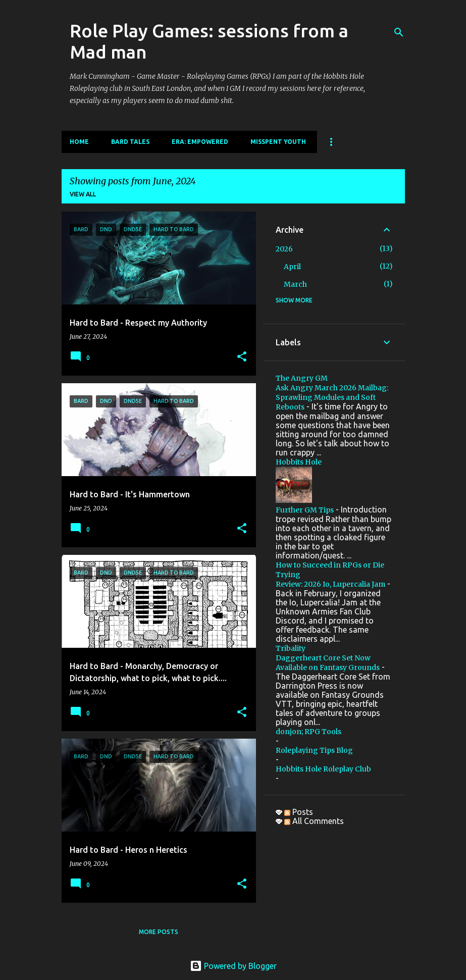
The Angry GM (302, 378)
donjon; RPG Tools (308, 732)
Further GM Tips (305, 510)
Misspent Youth (278, 142)
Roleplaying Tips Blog (314, 750)
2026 (284, 249)
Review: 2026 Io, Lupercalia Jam (330, 584)
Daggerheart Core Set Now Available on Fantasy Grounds (328, 663)
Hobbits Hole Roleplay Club (323, 769)
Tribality (291, 648)
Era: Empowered (200, 142)
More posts (159, 932)
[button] (242, 357)
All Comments (314, 821)
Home (79, 142)
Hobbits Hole (299, 462)
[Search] (399, 32)
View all (83, 194)
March (295, 284)
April (292, 267)
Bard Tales (130, 142)
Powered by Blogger (233, 966)
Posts (299, 812)
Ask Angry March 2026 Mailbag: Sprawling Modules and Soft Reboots (332, 397)
